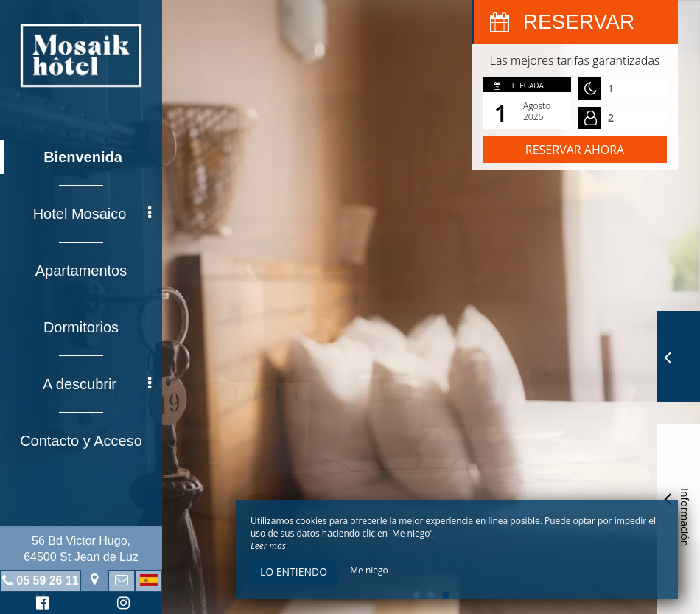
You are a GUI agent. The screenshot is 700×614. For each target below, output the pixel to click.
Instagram (121, 605)
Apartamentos (81, 271)
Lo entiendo (294, 572)
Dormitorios (81, 327)
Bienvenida (83, 157)
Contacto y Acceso (81, 441)
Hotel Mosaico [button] (92, 214)
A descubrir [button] (97, 384)
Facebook (40, 605)
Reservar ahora (575, 150)
